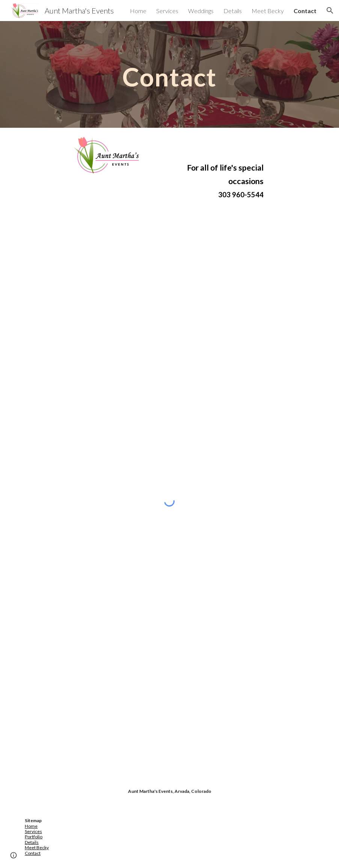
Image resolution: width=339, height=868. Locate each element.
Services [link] (167, 11)
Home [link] (138, 11)
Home (31, 826)
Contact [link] (305, 11)
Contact (33, 853)
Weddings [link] (201, 11)
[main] (170, 74)
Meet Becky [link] (268, 11)
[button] (330, 11)
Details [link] (233, 11)
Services (33, 831)
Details (32, 842)
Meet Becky (37, 848)
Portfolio (34, 837)
